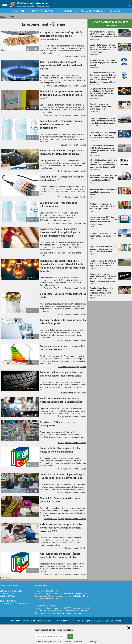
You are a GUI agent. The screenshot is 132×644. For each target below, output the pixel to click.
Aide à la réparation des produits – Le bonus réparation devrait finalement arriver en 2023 (61, 528)
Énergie (61, 56)
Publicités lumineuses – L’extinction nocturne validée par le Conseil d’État (61, 400)
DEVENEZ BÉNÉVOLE (43, 11)
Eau (63, 145)
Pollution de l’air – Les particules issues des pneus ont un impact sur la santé (62, 374)
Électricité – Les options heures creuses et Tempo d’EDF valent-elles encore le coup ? (62, 95)
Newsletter (14, 621)
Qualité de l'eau (79, 223)
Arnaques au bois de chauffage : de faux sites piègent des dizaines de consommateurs (62, 36)
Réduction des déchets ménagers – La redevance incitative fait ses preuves (61, 152)
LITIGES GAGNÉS (67, 11)
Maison (83, 367)
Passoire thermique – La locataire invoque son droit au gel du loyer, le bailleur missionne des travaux (60, 232)
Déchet (61, 171)
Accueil (3, 17)
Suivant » (10, 578)
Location (44, 255)
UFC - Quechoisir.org (75, 621)
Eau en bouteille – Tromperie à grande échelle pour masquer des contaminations (61, 124)
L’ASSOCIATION (19, 11)
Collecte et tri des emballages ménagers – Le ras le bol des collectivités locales (62, 476)
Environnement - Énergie (75, 56)
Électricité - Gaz (50, 86)
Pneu (84, 393)
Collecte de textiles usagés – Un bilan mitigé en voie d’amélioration (61, 450)
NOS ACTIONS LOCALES (93, 11)
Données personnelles (46, 621)
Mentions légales (28, 621)
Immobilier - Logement (71, 253)
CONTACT (115, 11)
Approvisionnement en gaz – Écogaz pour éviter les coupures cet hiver (60, 555)
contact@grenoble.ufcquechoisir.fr (14, 603)
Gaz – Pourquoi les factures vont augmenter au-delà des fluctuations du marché (62, 65)
